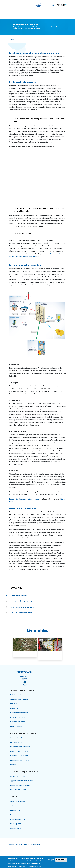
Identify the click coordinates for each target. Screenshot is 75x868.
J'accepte (50, 860)
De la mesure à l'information (25, 265)
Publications (15, 810)
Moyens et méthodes (18, 717)
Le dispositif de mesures (22, 82)
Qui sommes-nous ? (18, 801)
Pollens (13, 765)
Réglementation (16, 726)
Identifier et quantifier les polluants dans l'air (34, 53)
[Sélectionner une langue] (62, 5)
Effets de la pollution (18, 742)
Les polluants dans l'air (21, 595)
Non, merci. (61, 860)
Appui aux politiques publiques (22, 781)
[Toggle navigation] (11, 5)
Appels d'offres (16, 828)
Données (14, 815)
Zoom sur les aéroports (19, 699)
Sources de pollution (18, 738)
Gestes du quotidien (18, 776)
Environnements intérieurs (20, 747)
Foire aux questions (17, 819)
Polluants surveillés (17, 722)
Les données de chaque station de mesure (25, 499)
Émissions (14, 708)
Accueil (12, 39)
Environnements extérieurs (20, 751)
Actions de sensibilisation (20, 785)
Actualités (14, 806)
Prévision (14, 704)
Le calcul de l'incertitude (22, 508)
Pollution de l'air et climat (20, 760)
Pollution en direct (17, 695)
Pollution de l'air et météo (20, 756)
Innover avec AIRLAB (18, 790)
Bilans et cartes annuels (19, 713)
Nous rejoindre (16, 824)
